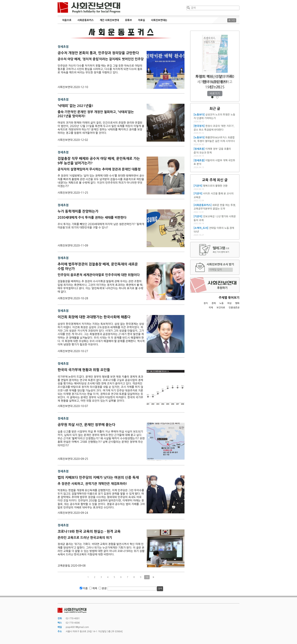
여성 (229, 303)
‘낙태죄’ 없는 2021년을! (75, 106)
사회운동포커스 (86, 20)
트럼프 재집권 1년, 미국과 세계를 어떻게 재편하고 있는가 (215, 82)
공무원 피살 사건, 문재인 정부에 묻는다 (86, 425)
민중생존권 (234, 308)
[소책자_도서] (201, 228)
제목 (95, 588)
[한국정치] (199, 126)
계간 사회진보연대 (109, 20)
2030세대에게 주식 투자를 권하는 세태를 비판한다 (92, 218)
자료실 (142, 20)
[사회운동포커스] (203, 205)
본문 (104, 588)
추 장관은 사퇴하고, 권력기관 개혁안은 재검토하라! (92, 484)
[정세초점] (199, 149)
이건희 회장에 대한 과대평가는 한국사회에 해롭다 (94, 317)
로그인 (232, 20)
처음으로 (67, 20)
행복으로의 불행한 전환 (215, 186)
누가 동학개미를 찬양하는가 (78, 211)
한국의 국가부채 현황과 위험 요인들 (84, 370)
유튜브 (129, 20)
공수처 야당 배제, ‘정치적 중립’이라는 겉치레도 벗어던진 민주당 (101, 59)
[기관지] (198, 186)
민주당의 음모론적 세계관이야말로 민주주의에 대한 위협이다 (99, 275)
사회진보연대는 (159, 20)
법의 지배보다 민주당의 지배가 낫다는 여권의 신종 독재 (98, 478)
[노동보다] (199, 115)
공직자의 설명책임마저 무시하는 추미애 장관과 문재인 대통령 (99, 169)
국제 (211, 308)
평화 (237, 303)
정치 (206, 303)
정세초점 (63, 47)
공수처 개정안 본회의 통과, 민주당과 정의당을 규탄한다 (98, 53)
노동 (222, 303)
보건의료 (221, 308)
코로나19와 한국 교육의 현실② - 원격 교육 (89, 532)
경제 (214, 303)
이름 (85, 588)
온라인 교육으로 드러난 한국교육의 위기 (85, 538)
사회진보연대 (89, 8)
